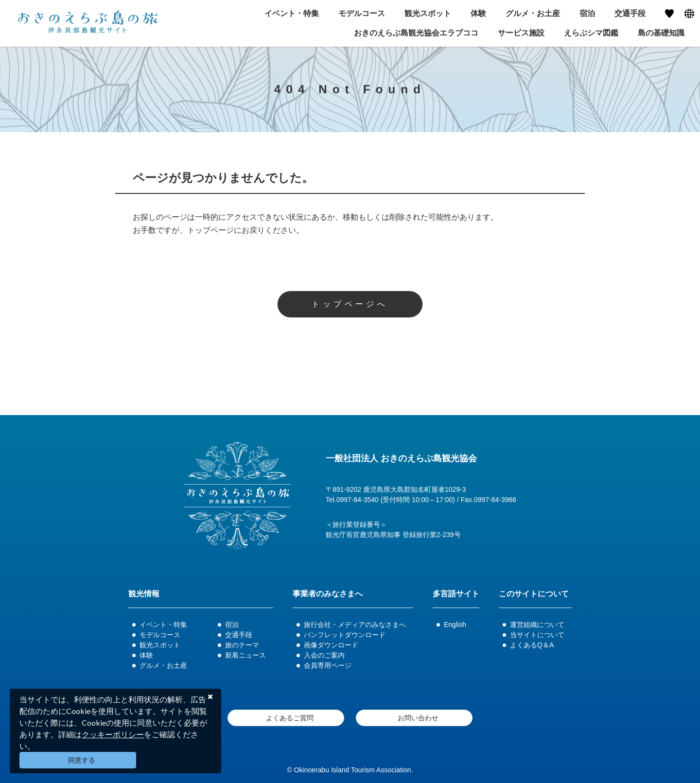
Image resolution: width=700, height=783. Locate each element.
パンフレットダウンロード (345, 635)
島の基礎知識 (661, 33)
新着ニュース (245, 655)
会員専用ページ (328, 665)
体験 (146, 655)
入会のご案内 (324, 655)
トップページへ (350, 304)
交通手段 (239, 635)
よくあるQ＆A (532, 645)
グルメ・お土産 (163, 665)
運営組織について (537, 625)
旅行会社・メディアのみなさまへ (355, 625)
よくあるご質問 (290, 718)
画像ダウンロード (331, 645)
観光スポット (160, 645)
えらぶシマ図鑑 (591, 33)
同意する (82, 760)
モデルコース (160, 635)
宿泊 (232, 625)
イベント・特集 (163, 625)
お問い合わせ (418, 718)
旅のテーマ (242, 645)
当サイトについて (537, 635)
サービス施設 (521, 33)
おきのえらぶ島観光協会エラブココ (416, 33)
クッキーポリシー (113, 734)
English (455, 625)
